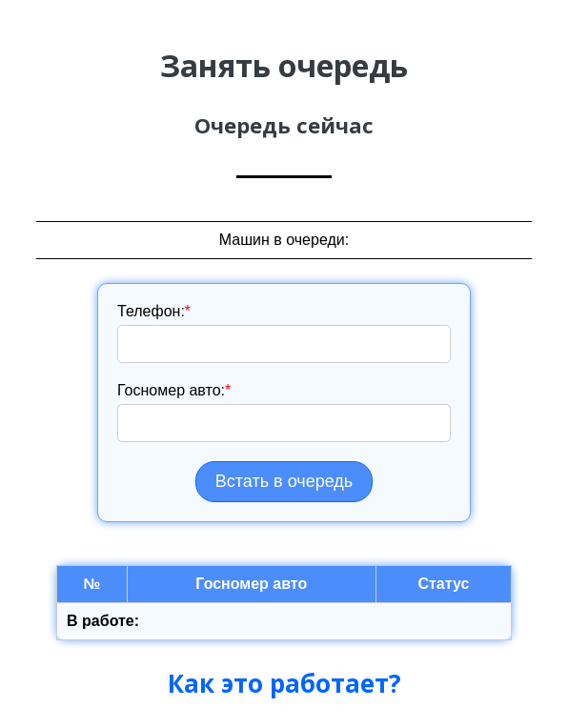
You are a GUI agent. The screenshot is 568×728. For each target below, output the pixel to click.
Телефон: (154, 311)
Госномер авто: (174, 390)
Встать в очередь (284, 481)
